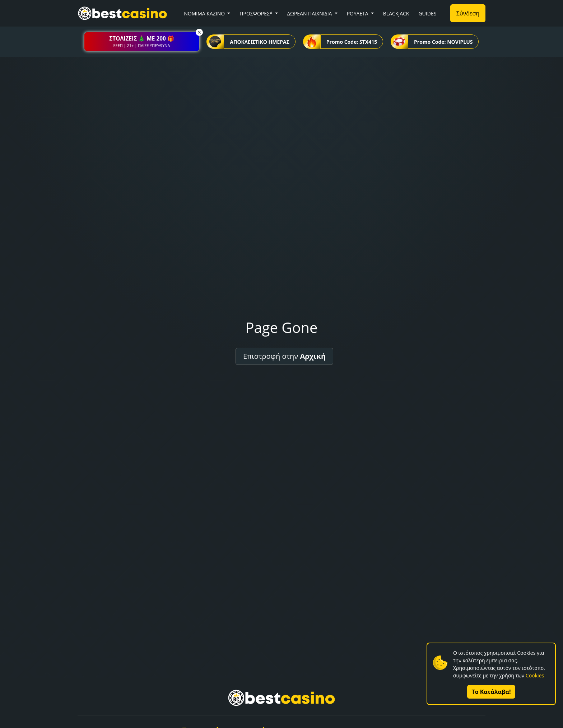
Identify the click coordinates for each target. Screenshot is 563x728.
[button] (142, 42)
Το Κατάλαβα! (491, 692)
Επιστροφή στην (284, 356)
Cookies (535, 675)
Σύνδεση (468, 13)
